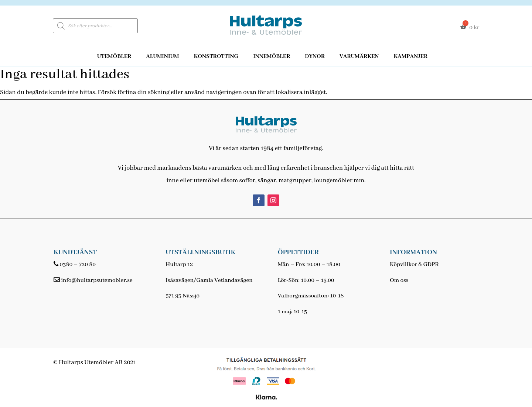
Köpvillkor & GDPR (414, 265)
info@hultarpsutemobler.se (97, 280)
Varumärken (359, 56)
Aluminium (162, 56)
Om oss (399, 280)
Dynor (315, 56)
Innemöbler (272, 56)
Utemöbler (114, 56)
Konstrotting (216, 56)
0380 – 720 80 (78, 265)
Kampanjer (410, 56)
